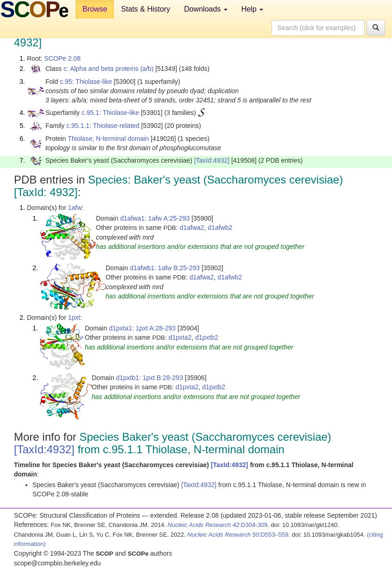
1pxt (74, 317)
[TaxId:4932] (212, 160)
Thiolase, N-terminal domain (108, 139)
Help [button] (252, 9)
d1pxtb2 (207, 337)
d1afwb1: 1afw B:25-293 (165, 268)
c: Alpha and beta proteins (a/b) (109, 69)
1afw (75, 208)
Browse (95, 9)
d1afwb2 (220, 228)
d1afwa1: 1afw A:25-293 (155, 218)
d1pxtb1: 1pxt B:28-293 (149, 378)
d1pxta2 (180, 337)
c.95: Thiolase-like (86, 82)
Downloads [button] (206, 9)
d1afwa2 (192, 228)
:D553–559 (238, 535)
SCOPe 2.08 (62, 58)
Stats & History (145, 9)
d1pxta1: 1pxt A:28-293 (142, 328)
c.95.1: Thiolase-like (110, 113)
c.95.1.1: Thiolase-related (103, 126)
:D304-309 (218, 525)
